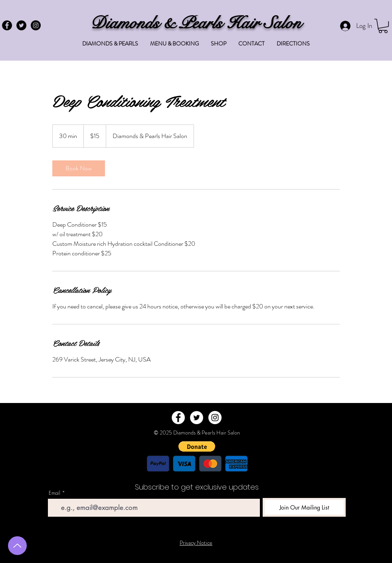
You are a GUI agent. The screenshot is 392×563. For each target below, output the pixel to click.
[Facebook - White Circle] (178, 418)
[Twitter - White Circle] (197, 418)
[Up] (17, 546)
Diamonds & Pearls (158, 23)
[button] (383, 26)
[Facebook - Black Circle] (7, 25)
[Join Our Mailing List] (304, 507)
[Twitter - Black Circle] (21, 25)
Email (54, 493)
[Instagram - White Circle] (215, 418)
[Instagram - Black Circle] (36, 25)
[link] (79, 168)
